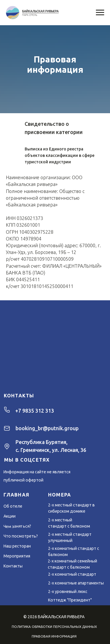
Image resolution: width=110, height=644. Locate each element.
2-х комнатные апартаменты (76, 583)
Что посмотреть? (21, 536)
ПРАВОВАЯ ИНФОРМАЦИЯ (54, 636)
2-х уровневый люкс (68, 592)
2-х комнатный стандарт (72, 574)
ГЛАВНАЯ (16, 495)
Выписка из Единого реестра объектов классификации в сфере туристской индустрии (60, 155)
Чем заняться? (17, 526)
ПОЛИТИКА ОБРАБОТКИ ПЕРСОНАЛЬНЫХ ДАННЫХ (54, 627)
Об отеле (13, 506)
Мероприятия (17, 556)
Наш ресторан (17, 546)
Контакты (13, 566)
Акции (10, 516)
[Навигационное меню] (100, 13)
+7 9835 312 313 (35, 411)
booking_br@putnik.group (47, 428)
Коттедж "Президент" (70, 600)
